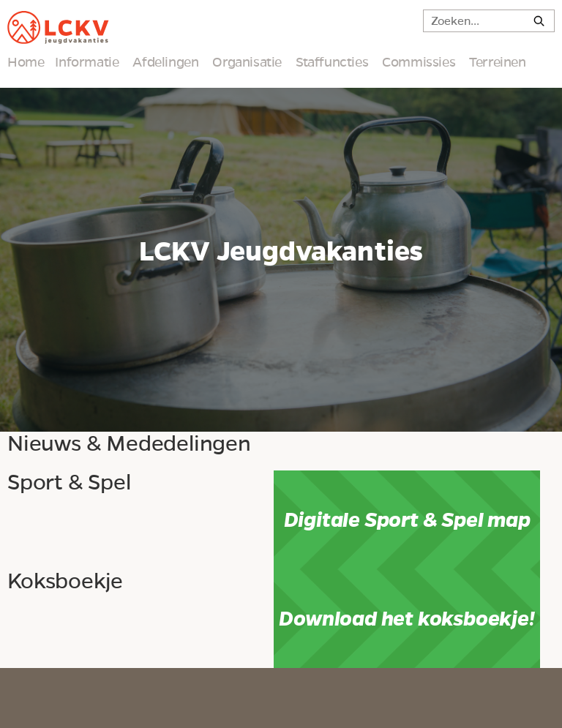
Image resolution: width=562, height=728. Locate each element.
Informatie (87, 62)
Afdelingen (165, 62)
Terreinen (497, 62)
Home (26, 62)
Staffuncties (332, 62)
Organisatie (247, 62)
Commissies (419, 62)
